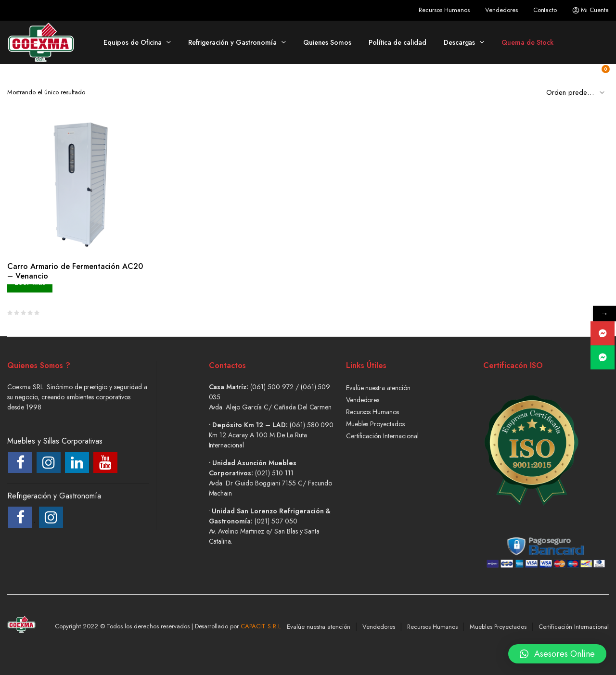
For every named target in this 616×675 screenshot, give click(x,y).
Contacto (545, 10)
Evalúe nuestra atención (378, 388)
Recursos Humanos (444, 10)
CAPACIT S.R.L (261, 626)
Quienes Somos (327, 42)
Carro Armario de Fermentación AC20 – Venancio (75, 271)
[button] (557, 649)
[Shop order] (577, 92)
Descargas (460, 42)
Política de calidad (397, 42)
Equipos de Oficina (133, 42)
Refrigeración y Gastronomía (232, 42)
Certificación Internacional (382, 436)
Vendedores (501, 10)
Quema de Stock (527, 42)
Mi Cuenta (590, 10)
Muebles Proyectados (375, 424)
